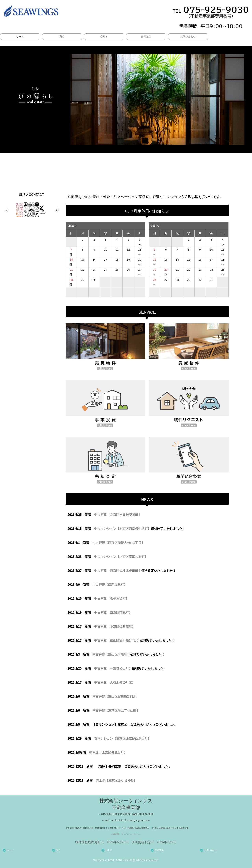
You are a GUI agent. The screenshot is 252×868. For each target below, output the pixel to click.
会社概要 (115, 834)
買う (62, 37)
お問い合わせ (188, 37)
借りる (104, 37)
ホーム (20, 37)
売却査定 (146, 37)
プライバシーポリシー (131, 834)
